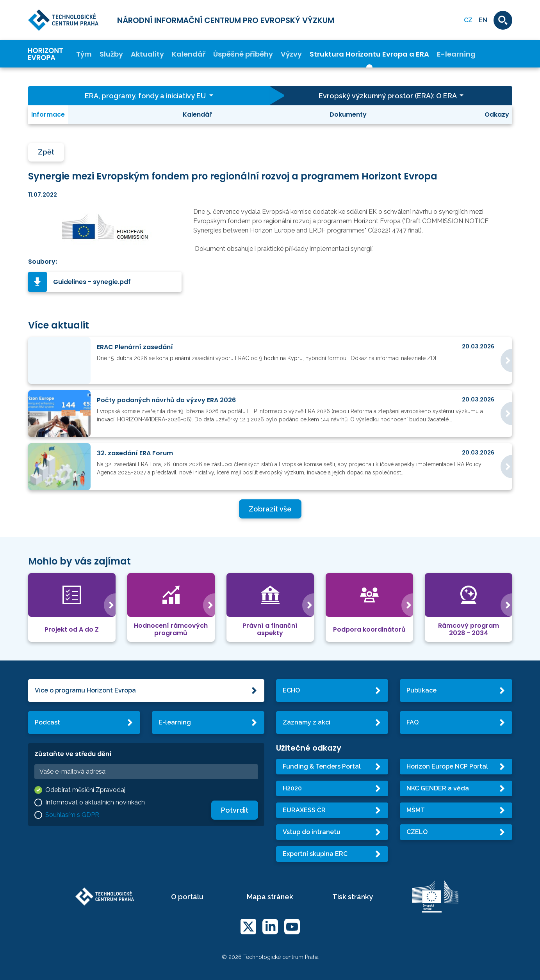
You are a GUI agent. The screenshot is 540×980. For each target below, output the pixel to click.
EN (483, 20)
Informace (48, 115)
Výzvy (291, 54)
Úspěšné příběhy (243, 54)
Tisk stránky (353, 897)
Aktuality (147, 54)
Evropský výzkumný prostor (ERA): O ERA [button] (388, 96)
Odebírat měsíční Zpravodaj (85, 790)
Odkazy (497, 115)
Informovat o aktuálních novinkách (95, 802)
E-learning (456, 54)
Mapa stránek (270, 897)
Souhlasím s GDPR (72, 815)
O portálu (187, 897)
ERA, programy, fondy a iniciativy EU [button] (146, 96)
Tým (84, 54)
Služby (111, 54)
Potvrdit (235, 810)
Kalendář (189, 54)
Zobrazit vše (270, 509)
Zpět (46, 152)
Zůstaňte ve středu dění (73, 754)
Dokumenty (348, 115)
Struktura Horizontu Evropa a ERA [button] (369, 54)
